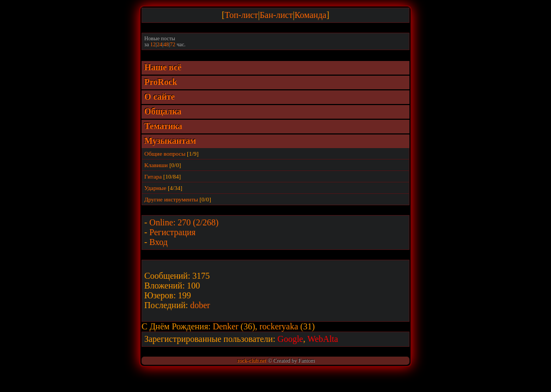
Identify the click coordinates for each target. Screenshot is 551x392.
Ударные (155, 188)
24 (160, 44)
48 (166, 44)
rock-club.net (252, 361)
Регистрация (172, 232)
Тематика (163, 126)
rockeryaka (280, 326)
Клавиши (156, 165)
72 (173, 44)
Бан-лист (276, 15)
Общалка (163, 111)
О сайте (160, 97)
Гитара (153, 176)
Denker (227, 326)
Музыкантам (170, 141)
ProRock (161, 82)
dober (200, 305)
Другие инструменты (171, 199)
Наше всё (163, 67)
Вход (158, 242)
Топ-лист (241, 15)
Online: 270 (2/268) (184, 222)
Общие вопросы (165, 154)
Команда (311, 15)
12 (153, 44)
